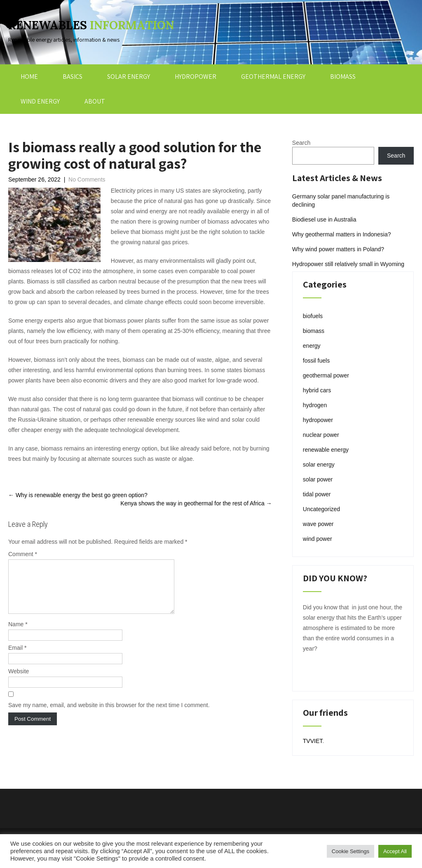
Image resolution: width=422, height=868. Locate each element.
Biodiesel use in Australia (324, 219)
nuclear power (321, 435)
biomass (314, 331)
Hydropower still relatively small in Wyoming (348, 264)
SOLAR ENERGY (129, 77)
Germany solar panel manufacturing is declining (341, 200)
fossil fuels (316, 361)
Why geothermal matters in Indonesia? (342, 234)
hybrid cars (317, 390)
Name (18, 634)
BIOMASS (343, 77)
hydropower (318, 420)
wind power (318, 539)
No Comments (87, 179)
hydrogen (315, 405)
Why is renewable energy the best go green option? (78, 495)
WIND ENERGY (40, 101)
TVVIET (313, 741)
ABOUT (95, 101)
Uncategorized (321, 509)
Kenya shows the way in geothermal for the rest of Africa (196, 503)
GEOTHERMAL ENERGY (273, 77)
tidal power (317, 494)
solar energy (319, 465)
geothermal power (326, 375)
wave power (318, 524)
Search (301, 143)
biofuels (313, 316)
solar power (318, 479)
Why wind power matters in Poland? (338, 249)
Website (19, 681)
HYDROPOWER (196, 77)
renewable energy (326, 450)
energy (312, 346)
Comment (23, 554)
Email (17, 658)
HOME (29, 77)
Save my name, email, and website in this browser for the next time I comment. (109, 715)
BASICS (73, 77)
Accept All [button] (395, 851)
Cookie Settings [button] (350, 851)
